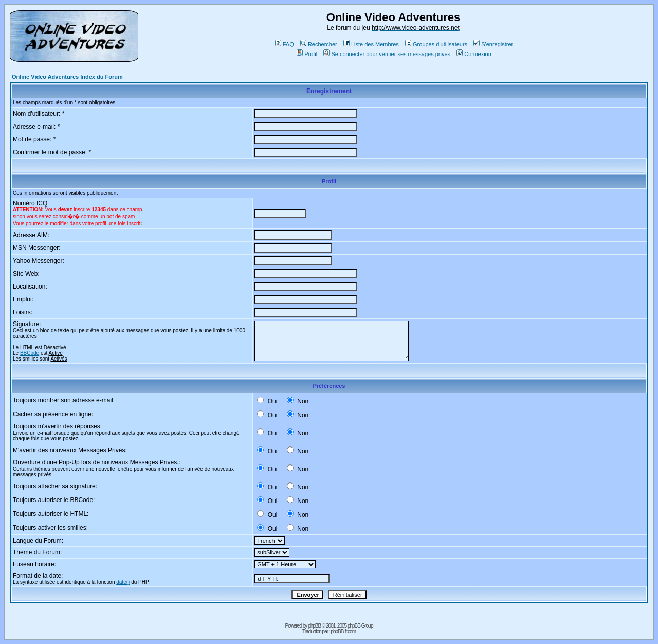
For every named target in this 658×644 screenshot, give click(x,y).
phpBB (314, 626)
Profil (307, 54)
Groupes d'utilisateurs (436, 44)
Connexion (474, 54)
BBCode (30, 353)
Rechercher (319, 44)
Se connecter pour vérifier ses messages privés (387, 54)
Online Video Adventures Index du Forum (67, 77)
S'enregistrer (493, 44)
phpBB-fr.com (343, 631)
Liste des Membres (371, 44)
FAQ (285, 44)
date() (123, 582)
